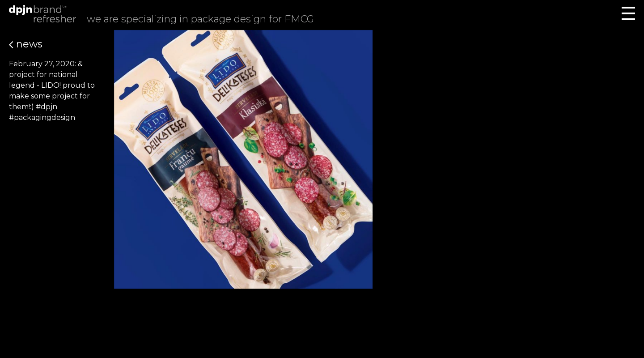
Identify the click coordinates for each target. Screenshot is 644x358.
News (26, 44)
